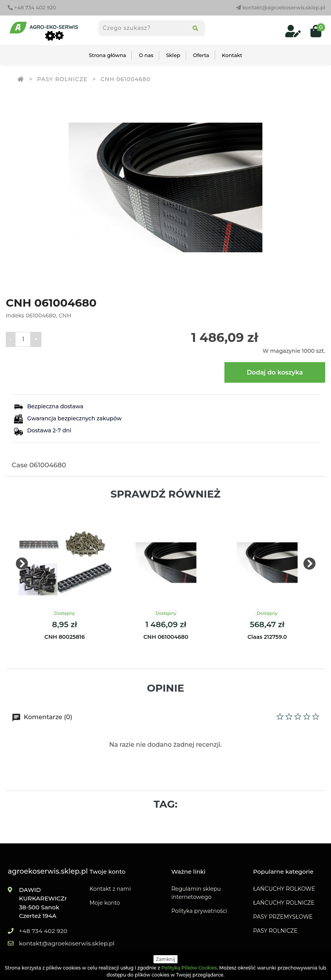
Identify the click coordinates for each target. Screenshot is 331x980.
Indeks (15, 316)
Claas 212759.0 (267, 637)
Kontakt (232, 55)
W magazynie (281, 351)
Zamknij (165, 959)
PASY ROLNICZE (275, 931)
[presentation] (22, 564)
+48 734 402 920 (32, 7)
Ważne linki (188, 872)
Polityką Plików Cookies (189, 968)
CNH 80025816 (65, 637)
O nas (146, 55)
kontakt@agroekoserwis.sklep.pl (281, 7)
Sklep (173, 55)
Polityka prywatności (199, 911)
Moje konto (105, 903)
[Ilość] (23, 339)
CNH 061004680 (166, 637)
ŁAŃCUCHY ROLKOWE (284, 889)
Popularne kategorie (283, 872)
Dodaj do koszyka (275, 372)
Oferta (201, 55)
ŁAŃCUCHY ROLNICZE (284, 903)
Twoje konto (108, 872)
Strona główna (107, 55)
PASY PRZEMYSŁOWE (283, 917)
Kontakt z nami (110, 889)
